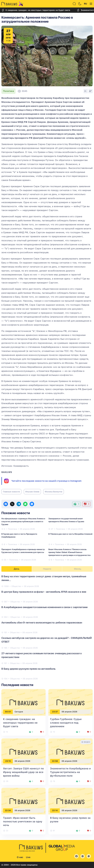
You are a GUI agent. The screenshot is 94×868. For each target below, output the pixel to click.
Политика (8, 91)
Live (28, 857)
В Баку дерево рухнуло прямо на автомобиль (28, 669)
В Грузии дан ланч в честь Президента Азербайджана (19, 535)
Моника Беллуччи (54, 492)
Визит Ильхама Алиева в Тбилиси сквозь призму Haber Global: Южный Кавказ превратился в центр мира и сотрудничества (69, 552)
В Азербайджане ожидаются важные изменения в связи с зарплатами (44, 607)
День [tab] (17, 569)
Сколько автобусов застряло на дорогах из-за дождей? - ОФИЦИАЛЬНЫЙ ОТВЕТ (47, 640)
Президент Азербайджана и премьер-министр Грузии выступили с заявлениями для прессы (23, 551)
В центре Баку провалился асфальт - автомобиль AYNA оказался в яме (44, 592)
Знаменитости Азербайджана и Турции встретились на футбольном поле (70, 772)
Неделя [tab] (47, 569)
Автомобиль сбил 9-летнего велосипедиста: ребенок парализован (42, 623)
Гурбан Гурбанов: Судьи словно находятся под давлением (66, 723)
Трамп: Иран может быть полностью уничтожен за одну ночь (23, 821)
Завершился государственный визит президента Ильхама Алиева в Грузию (66, 520)
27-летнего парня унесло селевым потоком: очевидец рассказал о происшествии (42, 655)
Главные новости (11, 492)
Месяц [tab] (78, 569)
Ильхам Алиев (32, 492)
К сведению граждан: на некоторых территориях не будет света (36, 10)
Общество (16, 586)
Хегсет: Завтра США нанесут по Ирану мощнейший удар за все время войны (23, 772)
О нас (20, 857)
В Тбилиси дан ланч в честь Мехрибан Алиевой (70, 534)
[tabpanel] (47, 627)
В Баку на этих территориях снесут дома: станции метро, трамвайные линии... (44, 578)
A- (86, 91)
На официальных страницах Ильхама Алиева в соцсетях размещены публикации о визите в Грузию (23, 521)
